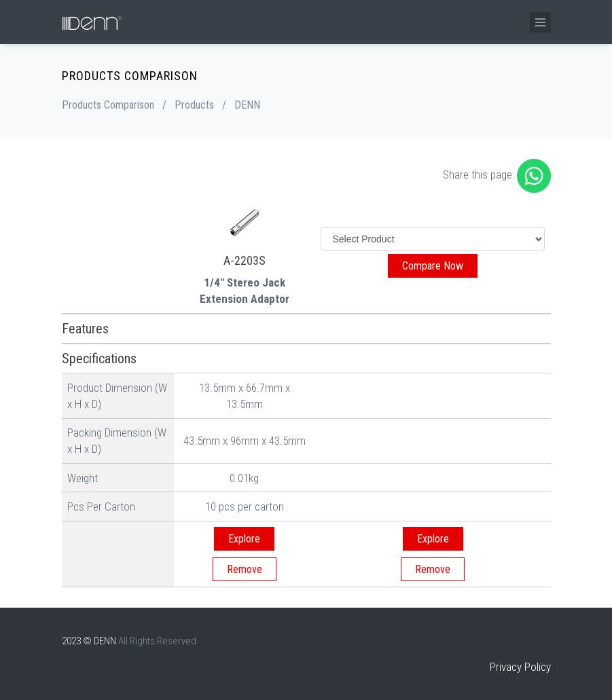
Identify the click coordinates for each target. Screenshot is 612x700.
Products (194, 105)
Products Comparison (108, 105)
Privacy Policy (520, 667)
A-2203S (245, 260)
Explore (244, 539)
